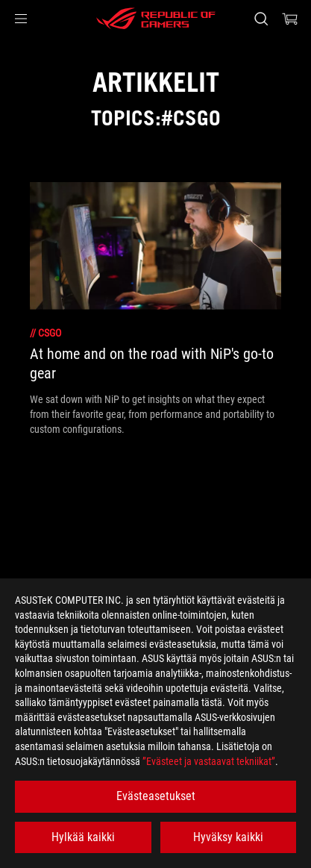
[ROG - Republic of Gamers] (156, 19)
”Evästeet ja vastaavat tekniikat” (209, 761)
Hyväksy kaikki (228, 837)
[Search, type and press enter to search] (261, 19)
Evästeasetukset (156, 796)
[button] (21, 19)
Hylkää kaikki (83, 837)
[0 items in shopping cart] (290, 19)
